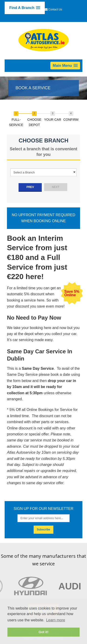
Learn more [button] (56, 620)
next (56, 187)
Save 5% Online (72, 293)
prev (30, 187)
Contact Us (55, 9)
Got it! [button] (43, 632)
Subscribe (43, 530)
